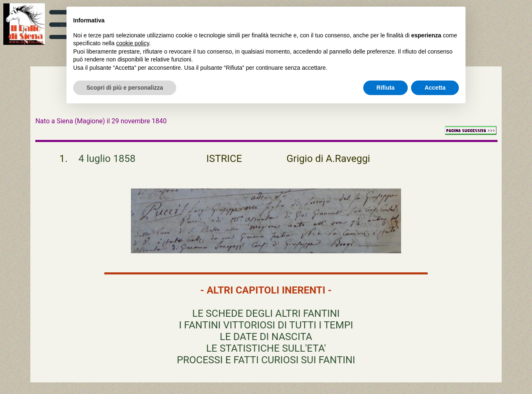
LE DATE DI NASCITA (266, 337)
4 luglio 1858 (107, 159)
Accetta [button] (435, 88)
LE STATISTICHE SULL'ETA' (266, 348)
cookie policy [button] (133, 43)
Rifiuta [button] (386, 88)
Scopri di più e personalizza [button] (125, 88)
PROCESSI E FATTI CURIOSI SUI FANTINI (266, 360)
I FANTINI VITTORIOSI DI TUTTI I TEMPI (266, 325)
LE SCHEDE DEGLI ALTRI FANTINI (266, 313)
